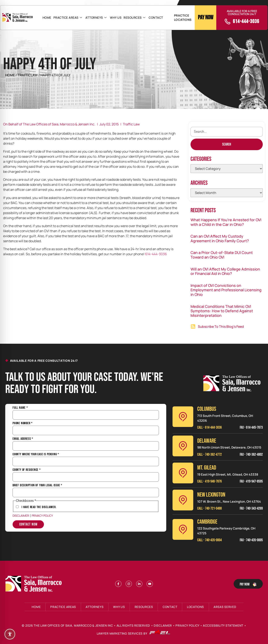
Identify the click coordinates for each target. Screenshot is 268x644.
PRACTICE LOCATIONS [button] (183, 18)
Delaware (207, 441)
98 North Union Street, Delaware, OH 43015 (229, 447)
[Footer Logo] (35, 584)
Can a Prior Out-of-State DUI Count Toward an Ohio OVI (222, 255)
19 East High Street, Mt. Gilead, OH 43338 (228, 474)
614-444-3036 (156, 254)
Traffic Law (131, 124)
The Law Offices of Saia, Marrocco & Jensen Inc (73, 625)
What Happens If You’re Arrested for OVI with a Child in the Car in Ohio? (226, 222)
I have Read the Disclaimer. (39, 507)
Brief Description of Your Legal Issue (37, 485)
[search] (227, 132)
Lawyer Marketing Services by (134, 634)
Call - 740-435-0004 (209, 540)
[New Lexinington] (183, 500)
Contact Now (28, 524)
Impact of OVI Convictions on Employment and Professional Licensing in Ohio (226, 290)
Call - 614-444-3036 (209, 427)
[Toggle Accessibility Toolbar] (10, 634)
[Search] (227, 144)
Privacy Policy (42, 516)
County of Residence (27, 470)
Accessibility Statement (223, 625)
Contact (156, 18)
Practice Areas (68, 18)
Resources (134, 18)
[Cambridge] (183, 529)
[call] (227, 21)
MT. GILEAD (207, 468)
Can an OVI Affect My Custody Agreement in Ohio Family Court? (220, 238)
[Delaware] (183, 446)
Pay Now (206, 18)
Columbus (207, 409)
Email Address (23, 439)
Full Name (20, 408)
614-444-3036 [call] (246, 21)
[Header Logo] (17, 18)
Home (47, 18)
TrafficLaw (28, 75)
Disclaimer (21, 516)
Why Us (116, 18)
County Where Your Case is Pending (36, 454)
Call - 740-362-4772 (209, 455)
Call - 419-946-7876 (209, 481)
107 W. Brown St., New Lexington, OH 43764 (229, 502)
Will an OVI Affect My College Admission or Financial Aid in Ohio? (225, 271)
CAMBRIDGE (207, 522)
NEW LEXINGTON (211, 495)
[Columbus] (183, 417)
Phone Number (23, 423)
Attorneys (96, 18)
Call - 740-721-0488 (209, 508)
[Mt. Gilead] (183, 473)
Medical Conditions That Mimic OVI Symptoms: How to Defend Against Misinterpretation (222, 311)
